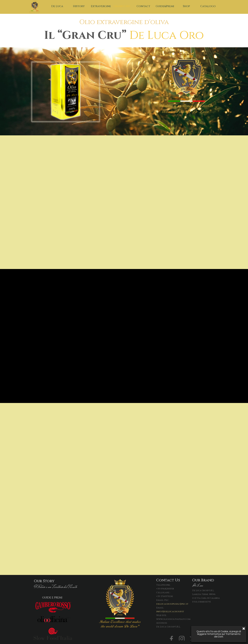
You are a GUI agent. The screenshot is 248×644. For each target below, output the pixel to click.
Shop (186, 6)
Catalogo (208, 6)
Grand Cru (122, 6)
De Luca (57, 6)
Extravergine (101, 6)
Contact (143, 6)
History (79, 6)
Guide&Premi (165, 6)
